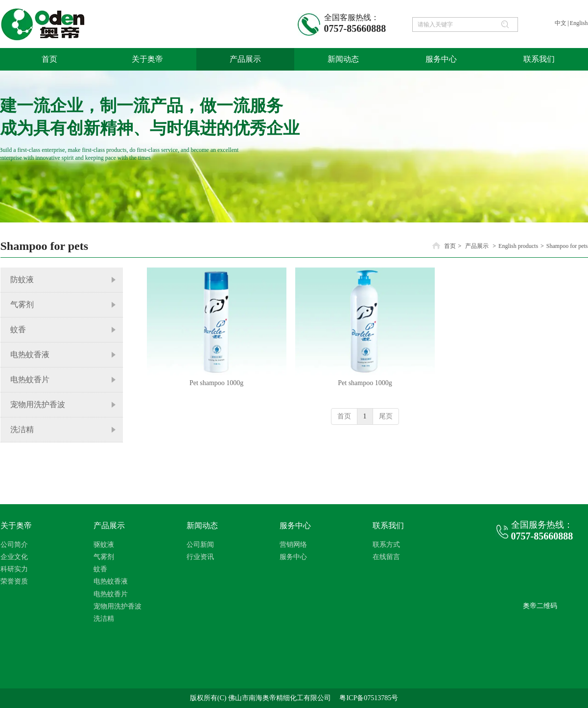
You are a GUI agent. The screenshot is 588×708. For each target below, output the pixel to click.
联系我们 (388, 525)
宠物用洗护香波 (118, 606)
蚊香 (100, 569)
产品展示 (477, 246)
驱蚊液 (104, 545)
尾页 (386, 416)
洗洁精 (104, 619)
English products (518, 246)
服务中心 (295, 525)
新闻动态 (202, 525)
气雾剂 (104, 557)
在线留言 (386, 557)
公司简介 (14, 545)
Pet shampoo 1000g (216, 383)
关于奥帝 (16, 525)
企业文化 (14, 557)
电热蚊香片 (111, 594)
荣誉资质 (14, 581)
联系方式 (386, 545)
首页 (450, 246)
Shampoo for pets (567, 246)
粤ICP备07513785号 (369, 698)
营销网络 (293, 545)
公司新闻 (200, 545)
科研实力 (14, 569)
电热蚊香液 (111, 581)
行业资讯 (200, 557)
